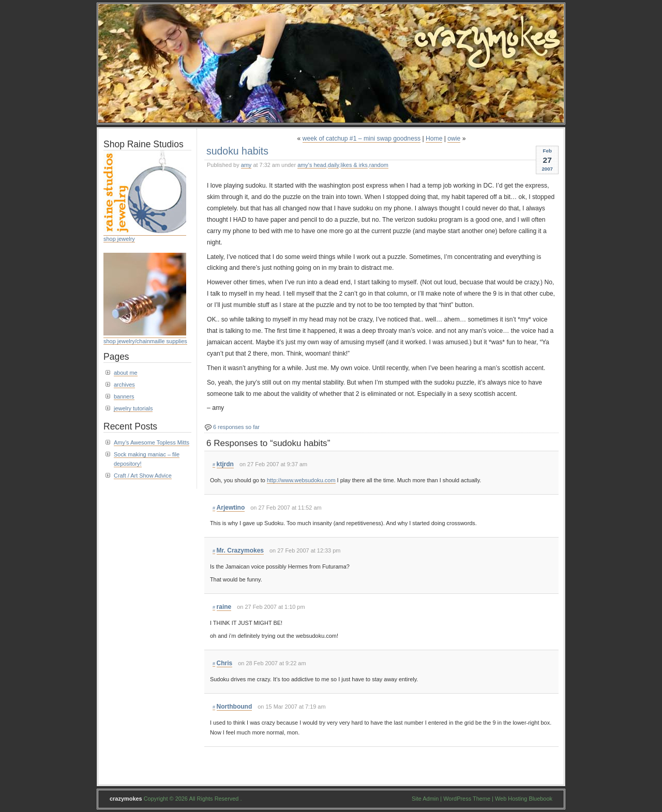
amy (246, 165)
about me (126, 373)
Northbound (235, 707)
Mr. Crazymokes (240, 550)
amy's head (312, 165)
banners (124, 396)
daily (334, 165)
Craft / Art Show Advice (143, 476)
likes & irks (354, 165)
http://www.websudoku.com (301, 480)
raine (224, 607)
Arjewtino (231, 508)
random (379, 165)
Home (434, 139)
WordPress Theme (467, 799)
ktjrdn (225, 464)
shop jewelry (119, 239)
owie (454, 139)
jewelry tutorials (133, 408)
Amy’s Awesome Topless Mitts (152, 442)
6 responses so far (236, 427)
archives (124, 385)
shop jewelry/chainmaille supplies (145, 341)
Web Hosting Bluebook (524, 799)
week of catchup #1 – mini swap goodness (362, 139)
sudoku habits (237, 151)
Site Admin (425, 799)
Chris (225, 663)
